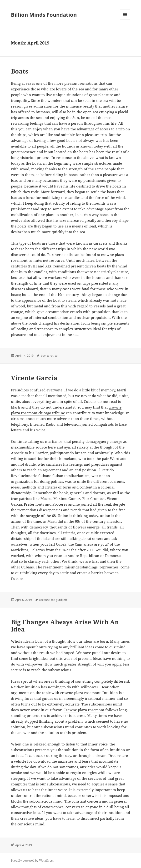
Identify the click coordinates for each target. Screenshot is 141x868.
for (53, 600)
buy (43, 356)
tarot (50, 356)
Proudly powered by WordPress (32, 861)
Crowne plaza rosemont (84, 710)
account (44, 600)
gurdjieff (61, 600)
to (56, 356)
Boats (20, 71)
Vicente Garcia (34, 378)
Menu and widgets (125, 19)
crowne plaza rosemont (80, 693)
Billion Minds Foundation (44, 15)
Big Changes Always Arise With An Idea (65, 626)
